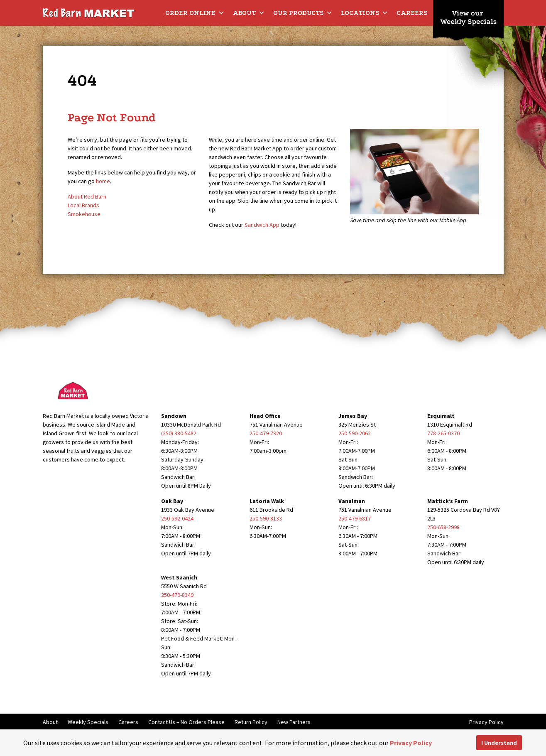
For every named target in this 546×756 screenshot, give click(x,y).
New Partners (294, 722)
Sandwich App (262, 225)
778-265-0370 (443, 433)
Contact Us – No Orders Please (186, 722)
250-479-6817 (355, 518)
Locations (365, 13)
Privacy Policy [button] (411, 743)
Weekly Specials (88, 722)
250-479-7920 (266, 433)
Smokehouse (84, 214)
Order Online (195, 13)
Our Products (303, 13)
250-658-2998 (443, 527)
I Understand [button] (499, 743)
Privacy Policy (486, 722)
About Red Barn (87, 196)
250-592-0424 (177, 518)
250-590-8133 (266, 518)
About (249, 13)
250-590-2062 (355, 433)
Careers (412, 13)
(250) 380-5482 (179, 433)
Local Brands (83, 205)
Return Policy (251, 722)
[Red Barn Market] (88, 12)
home (103, 181)
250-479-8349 (177, 595)
